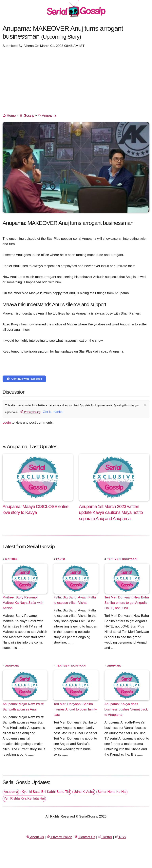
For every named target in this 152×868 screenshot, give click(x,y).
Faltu (61, 559)
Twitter (105, 837)
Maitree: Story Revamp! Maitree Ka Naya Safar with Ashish (23, 603)
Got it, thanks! (53, 412)
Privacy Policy (30, 412)
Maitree (12, 559)
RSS (120, 837)
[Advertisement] (76, 80)
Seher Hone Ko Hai (112, 792)
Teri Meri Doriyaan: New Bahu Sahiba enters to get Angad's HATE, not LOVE (127, 603)
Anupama (47, 116)
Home (10, 116)
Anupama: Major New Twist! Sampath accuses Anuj (23, 707)
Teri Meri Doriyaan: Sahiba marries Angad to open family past (75, 709)
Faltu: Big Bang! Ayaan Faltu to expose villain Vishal (75, 600)
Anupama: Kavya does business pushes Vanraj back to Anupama (126, 709)
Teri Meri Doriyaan (122, 559)
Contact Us (85, 837)
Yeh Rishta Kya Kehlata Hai (24, 798)
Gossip (27, 116)
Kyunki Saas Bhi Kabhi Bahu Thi (46, 792)
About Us (35, 837)
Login (7, 422)
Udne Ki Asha (84, 792)
